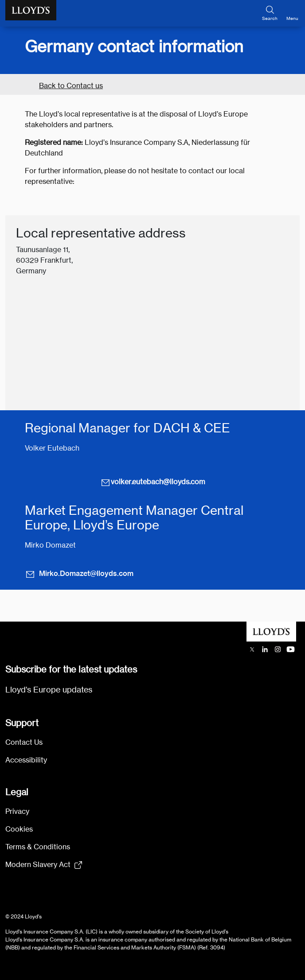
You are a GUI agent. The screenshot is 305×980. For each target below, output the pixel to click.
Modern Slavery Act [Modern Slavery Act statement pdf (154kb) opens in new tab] (38, 865)
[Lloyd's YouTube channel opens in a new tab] (291, 649)
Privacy (17, 811)
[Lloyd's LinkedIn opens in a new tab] (265, 649)
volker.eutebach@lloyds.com (153, 482)
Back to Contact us (71, 86)
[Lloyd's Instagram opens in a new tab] (278, 649)
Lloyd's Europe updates (49, 690)
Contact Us (24, 742)
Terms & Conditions (38, 847)
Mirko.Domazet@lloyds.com (79, 574)
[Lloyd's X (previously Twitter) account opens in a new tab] (252, 649)
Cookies (19, 829)
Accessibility (26, 760)
